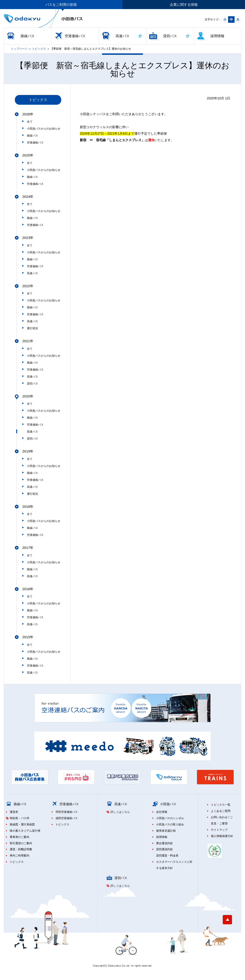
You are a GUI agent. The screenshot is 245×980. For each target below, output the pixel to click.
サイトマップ (219, 830)
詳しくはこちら (120, 812)
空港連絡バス (75, 36)
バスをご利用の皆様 (61, 5)
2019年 (28, 451)
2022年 (28, 286)
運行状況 (32, 328)
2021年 (28, 341)
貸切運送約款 (164, 849)
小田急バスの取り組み (170, 824)
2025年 (28, 155)
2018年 (28, 506)
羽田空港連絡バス (67, 812)
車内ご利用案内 (19, 856)
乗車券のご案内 (19, 837)
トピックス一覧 (221, 805)
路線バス (28, 36)
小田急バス (168, 804)
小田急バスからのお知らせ (44, 129)
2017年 (28, 548)
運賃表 (14, 812)
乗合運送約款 (164, 843)
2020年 (28, 396)
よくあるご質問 (221, 811)
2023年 (28, 238)
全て (30, 122)
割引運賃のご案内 (21, 843)
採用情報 (217, 36)
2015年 (28, 637)
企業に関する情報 (184, 5)
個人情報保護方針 (222, 836)
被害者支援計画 (166, 831)
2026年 (28, 114)
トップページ (19, 49)
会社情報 (162, 812)
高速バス (122, 36)
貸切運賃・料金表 (167, 856)
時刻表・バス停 (19, 818)
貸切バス (170, 36)
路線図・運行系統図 (22, 824)
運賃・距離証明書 (21, 849)
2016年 (28, 589)
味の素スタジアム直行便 (25, 831)
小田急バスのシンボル (170, 818)
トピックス (39, 49)
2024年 (28, 197)
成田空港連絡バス (67, 818)
